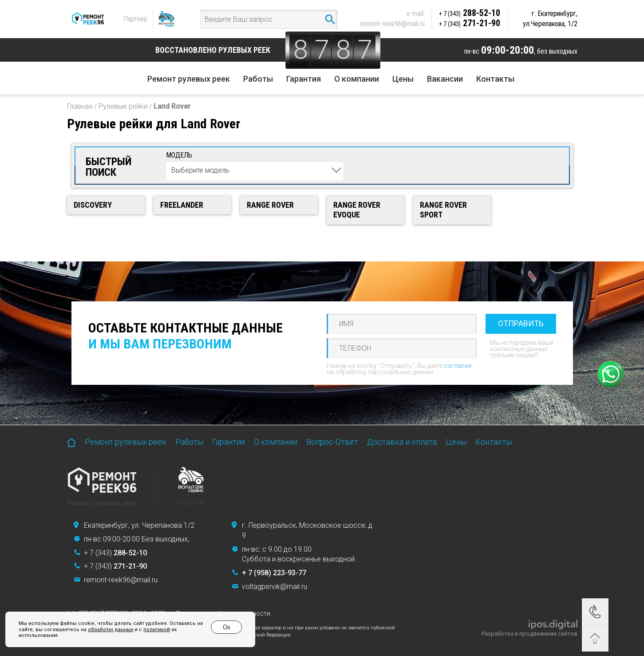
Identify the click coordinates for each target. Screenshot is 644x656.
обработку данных (111, 630)
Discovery (93, 205)
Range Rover (270, 205)
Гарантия (304, 79)
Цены (403, 79)
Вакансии (445, 79)
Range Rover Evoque (357, 210)
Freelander (182, 205)
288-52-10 (470, 13)
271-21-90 (470, 23)
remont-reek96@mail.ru (392, 24)
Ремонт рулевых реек (189, 79)
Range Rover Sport (443, 210)
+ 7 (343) (115, 553)
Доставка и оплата (402, 442)
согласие (458, 366)
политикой (157, 630)
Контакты (495, 79)
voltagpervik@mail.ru (275, 587)
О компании (357, 79)
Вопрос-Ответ (332, 442)
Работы (258, 79)
